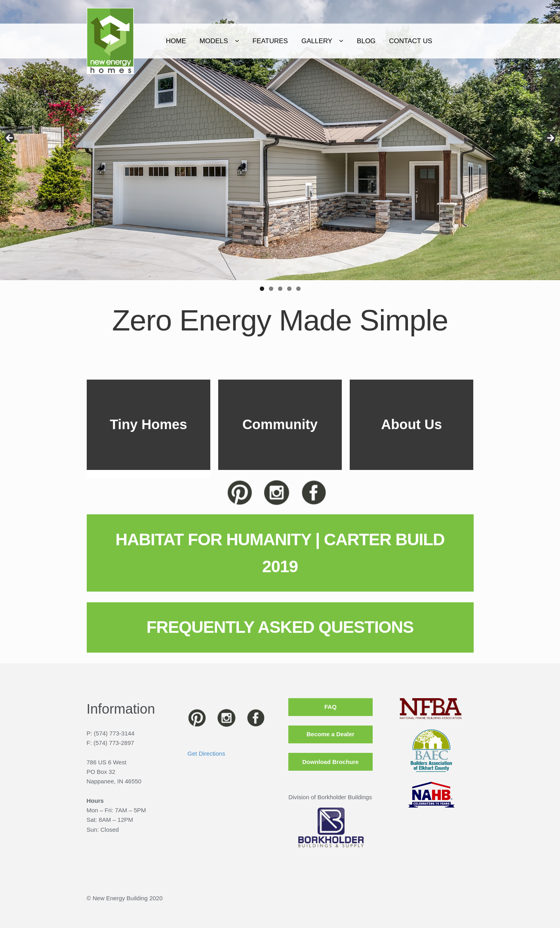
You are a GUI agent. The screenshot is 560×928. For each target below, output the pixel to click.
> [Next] (550, 138)
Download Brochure (330, 762)
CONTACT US (440, 41)
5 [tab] (298, 289)
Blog (396, 41)
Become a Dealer (330, 734)
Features (300, 41)
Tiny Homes (148, 424)
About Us (411, 424)
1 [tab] (262, 289)
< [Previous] (10, 138)
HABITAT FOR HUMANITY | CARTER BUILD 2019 (280, 553)
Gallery (347, 41)
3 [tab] (280, 289)
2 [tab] (271, 289)
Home (205, 41)
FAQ (330, 707)
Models (243, 41)
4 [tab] (289, 289)
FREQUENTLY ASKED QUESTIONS (280, 627)
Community (280, 424)
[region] (280, 140)
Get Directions (206, 753)
